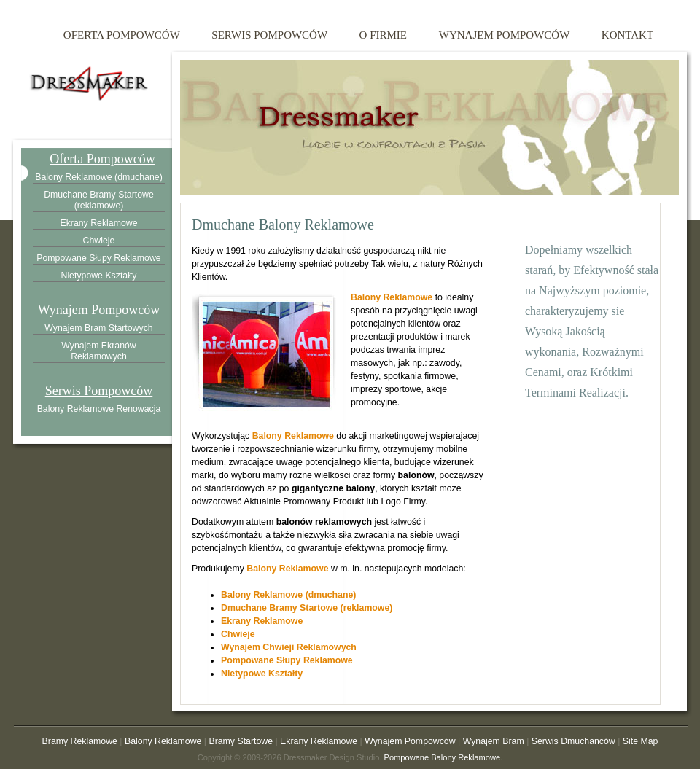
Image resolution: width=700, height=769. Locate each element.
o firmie (383, 35)
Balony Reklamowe (392, 297)
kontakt (627, 35)
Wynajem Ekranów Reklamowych (99, 351)
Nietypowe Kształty (262, 674)
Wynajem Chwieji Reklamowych (289, 647)
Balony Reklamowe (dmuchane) (288, 595)
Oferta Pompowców (102, 159)
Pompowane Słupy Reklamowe (287, 660)
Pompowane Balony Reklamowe (443, 757)
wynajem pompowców (504, 35)
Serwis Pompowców (99, 391)
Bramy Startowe (241, 741)
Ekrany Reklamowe (262, 621)
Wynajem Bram (494, 741)
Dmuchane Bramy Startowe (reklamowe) (307, 608)
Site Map (641, 741)
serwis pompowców (269, 35)
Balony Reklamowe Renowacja (99, 409)
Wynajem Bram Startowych (98, 328)
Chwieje (238, 634)
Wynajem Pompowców (99, 310)
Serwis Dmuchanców (573, 741)
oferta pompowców (122, 35)
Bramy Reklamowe (80, 741)
